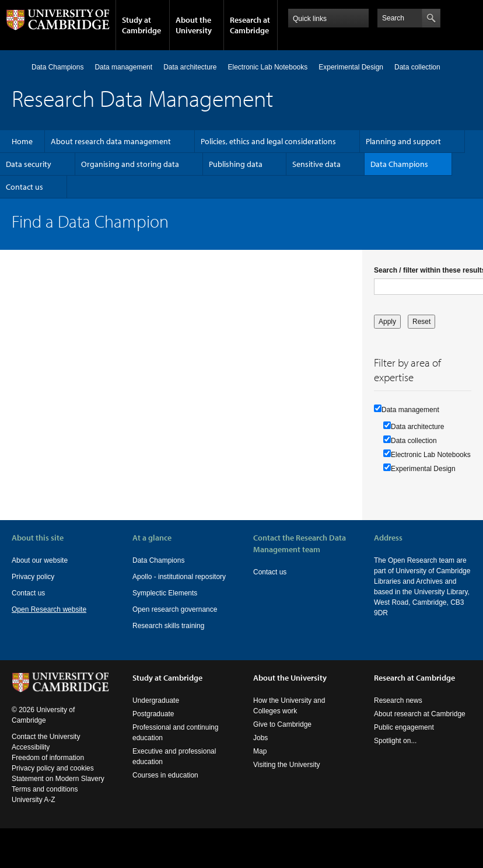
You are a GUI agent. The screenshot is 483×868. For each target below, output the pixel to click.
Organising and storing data (130, 164)
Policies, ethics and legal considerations (268, 141)
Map (260, 762)
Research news (398, 711)
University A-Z (34, 810)
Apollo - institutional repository (179, 577)
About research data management (111, 141)
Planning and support (403, 141)
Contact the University (46, 747)
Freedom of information (48, 768)
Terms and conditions (45, 800)
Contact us (24, 187)
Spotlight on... (395, 751)
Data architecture (190, 67)
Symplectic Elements (165, 593)
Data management (123, 67)
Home (17, 67)
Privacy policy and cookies (53, 779)
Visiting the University (287, 775)
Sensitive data (316, 164)
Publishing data (236, 164)
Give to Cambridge (282, 735)
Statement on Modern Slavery (58, 789)
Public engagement (404, 738)
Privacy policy (33, 577)
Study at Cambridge (141, 25)
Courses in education (165, 786)
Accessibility (31, 758)
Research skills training (168, 626)
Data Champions (57, 67)
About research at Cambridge (420, 724)
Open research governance (175, 609)
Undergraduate (156, 711)
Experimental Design (351, 67)
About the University (194, 25)
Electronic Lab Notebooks (268, 67)
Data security (29, 164)
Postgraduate (153, 724)
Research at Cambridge (250, 25)
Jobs (260, 748)
